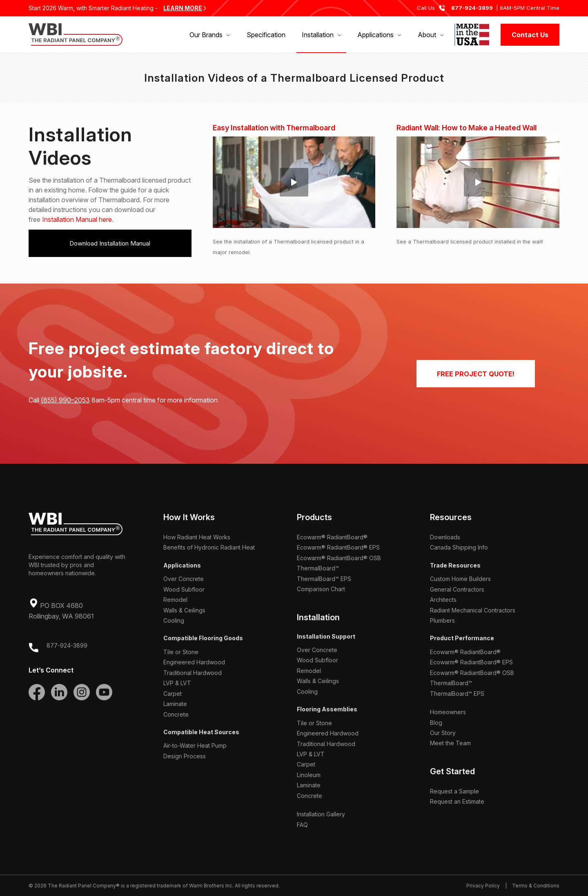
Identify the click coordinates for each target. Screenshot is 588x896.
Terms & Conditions (536, 886)
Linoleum (309, 775)
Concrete (176, 714)
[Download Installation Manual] (110, 243)
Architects (443, 600)
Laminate (175, 704)
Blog (436, 723)
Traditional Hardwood (193, 673)
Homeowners (448, 712)
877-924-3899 (472, 8)
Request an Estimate (457, 801)
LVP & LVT (177, 683)
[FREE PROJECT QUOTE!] (476, 374)
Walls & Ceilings (184, 610)
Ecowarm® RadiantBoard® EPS (338, 547)
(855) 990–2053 (65, 400)
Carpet (173, 694)
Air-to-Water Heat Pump (195, 745)
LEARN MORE (183, 8)
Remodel (175, 600)
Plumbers (442, 620)
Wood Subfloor (184, 589)
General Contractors (457, 589)
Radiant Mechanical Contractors (473, 610)
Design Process (185, 756)
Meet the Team (450, 743)
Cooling (174, 620)
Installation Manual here (77, 219)
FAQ (302, 825)
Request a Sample (454, 791)
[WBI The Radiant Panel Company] (76, 35)
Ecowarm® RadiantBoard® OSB (339, 558)
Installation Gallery (321, 814)
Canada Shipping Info (459, 547)
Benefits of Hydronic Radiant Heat (209, 547)
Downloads (445, 537)
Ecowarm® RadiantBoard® (332, 537)
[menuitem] (210, 35)
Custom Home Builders (460, 579)
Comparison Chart (321, 589)
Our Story (443, 733)
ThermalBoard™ (318, 568)
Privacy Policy (483, 886)
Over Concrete (184, 579)
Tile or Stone (181, 652)
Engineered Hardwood (194, 662)
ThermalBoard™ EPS (324, 579)
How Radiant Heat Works (197, 537)
